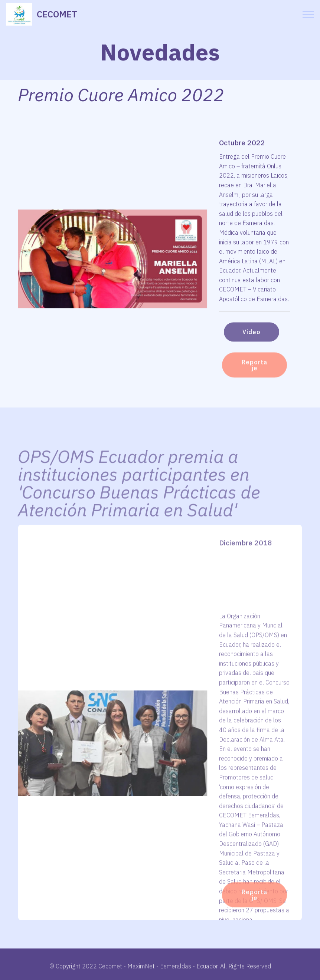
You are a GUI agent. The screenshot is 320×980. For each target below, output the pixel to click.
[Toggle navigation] (308, 14)
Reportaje (254, 373)
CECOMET (57, 14)
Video (252, 338)
